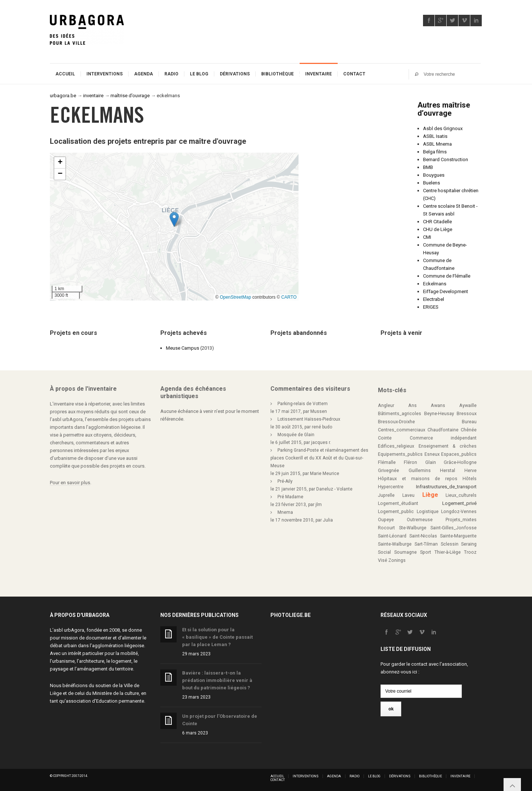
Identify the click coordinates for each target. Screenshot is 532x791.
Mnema (285, 512)
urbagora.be (63, 96)
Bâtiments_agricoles (400, 414)
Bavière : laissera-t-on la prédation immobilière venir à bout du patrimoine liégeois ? (217, 680)
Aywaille (468, 405)
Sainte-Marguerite (458, 536)
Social (384, 552)
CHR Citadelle (437, 222)
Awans (438, 405)
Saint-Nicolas (423, 536)
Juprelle (386, 495)
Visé (383, 560)
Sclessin (450, 544)
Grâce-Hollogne (460, 462)
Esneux (432, 454)
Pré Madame (290, 497)
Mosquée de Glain (296, 435)
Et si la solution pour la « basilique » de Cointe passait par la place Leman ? (217, 637)
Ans (412, 405)
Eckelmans (435, 284)
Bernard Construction (446, 159)
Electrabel (434, 299)
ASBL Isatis (435, 136)
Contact (354, 74)
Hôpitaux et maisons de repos (418, 479)
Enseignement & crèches (448, 446)
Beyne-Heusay (439, 414)
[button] (174, 219)
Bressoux (467, 414)
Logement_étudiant (398, 503)
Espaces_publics (459, 454)
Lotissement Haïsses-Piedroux (309, 419)
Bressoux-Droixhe (396, 422)
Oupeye (386, 520)
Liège (430, 495)
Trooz (470, 552)
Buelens (432, 183)
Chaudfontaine (443, 430)
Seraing (469, 544)
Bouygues (434, 175)
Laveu (408, 495)
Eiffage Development (446, 291)
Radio (171, 74)
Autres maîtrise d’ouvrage (444, 109)
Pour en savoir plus (70, 483)
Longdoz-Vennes (459, 512)
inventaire (93, 96)
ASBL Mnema (437, 144)
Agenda (144, 74)
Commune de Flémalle (447, 276)
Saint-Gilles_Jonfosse (453, 528)
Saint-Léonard (392, 536)
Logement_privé (459, 503)
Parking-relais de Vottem (303, 404)
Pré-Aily (285, 481)
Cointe (385, 438)
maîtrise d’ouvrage (130, 96)
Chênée (469, 430)
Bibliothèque (277, 74)
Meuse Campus (183, 348)
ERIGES (431, 307)
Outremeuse (420, 520)
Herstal (448, 471)
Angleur (386, 405)
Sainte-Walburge (395, 544)
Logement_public (396, 512)
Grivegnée (388, 471)
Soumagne (405, 552)
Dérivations (235, 74)
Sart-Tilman (426, 544)
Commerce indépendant (443, 438)
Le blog (199, 74)
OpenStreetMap (236, 297)
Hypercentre (391, 487)
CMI (427, 237)
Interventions (105, 74)
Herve (470, 471)
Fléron (410, 462)
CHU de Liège (438, 229)
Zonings (397, 560)
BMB (428, 167)
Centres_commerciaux (402, 430)
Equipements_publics (400, 454)
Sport (426, 552)
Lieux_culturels (461, 495)
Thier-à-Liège (448, 552)
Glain (431, 462)
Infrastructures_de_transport (446, 487)
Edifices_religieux (396, 446)
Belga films (435, 152)
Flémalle (387, 462)
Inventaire (318, 74)
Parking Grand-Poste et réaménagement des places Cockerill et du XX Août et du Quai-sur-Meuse (319, 458)
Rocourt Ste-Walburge (402, 528)
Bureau (469, 422)
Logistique (428, 512)
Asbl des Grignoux (443, 128)
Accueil (65, 74)
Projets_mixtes (461, 520)
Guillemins (420, 471)
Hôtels (470, 479)
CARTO (289, 297)
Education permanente (120, 701)
